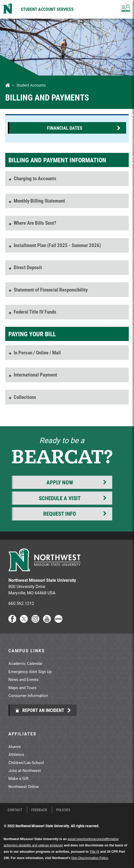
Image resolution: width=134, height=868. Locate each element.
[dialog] (118, 852)
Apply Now (60, 482)
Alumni (15, 746)
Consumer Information (28, 695)
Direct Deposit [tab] (25, 267)
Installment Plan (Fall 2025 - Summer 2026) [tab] (54, 245)
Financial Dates (65, 128)
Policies (63, 810)
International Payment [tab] (33, 375)
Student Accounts (31, 85)
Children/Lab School (26, 762)
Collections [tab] (22, 397)
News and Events (23, 679)
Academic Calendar (25, 663)
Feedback (39, 810)
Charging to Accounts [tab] (32, 178)
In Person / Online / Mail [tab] (34, 352)
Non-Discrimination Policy (90, 858)
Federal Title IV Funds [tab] (32, 312)
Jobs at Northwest (25, 770)
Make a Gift (18, 778)
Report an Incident (39, 710)
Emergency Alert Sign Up (30, 671)
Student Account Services (47, 9)
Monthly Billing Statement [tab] (36, 201)
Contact (15, 810)
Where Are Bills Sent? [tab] (32, 223)
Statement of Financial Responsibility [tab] (48, 290)
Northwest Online (24, 786)
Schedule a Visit (60, 498)
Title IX (94, 852)
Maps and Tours (22, 688)
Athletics (16, 754)
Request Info (60, 514)
